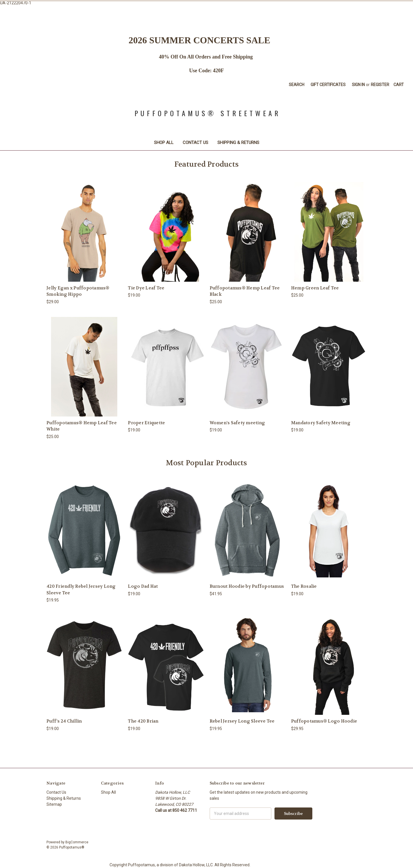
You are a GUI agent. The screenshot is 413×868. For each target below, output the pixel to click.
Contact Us (195, 143)
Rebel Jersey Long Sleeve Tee (242, 721)
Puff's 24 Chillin (64, 721)
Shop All (164, 143)
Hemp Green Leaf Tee (315, 288)
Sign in (358, 85)
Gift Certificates (328, 85)
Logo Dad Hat (143, 586)
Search (297, 85)
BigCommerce (77, 842)
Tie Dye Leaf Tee (146, 288)
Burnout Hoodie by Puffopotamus (247, 586)
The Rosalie (304, 586)
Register (380, 85)
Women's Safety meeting (237, 423)
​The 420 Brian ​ (144, 721)
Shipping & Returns (238, 143)
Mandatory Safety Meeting (321, 423)
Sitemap (54, 804)
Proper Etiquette (146, 423)
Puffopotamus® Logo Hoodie (324, 721)
